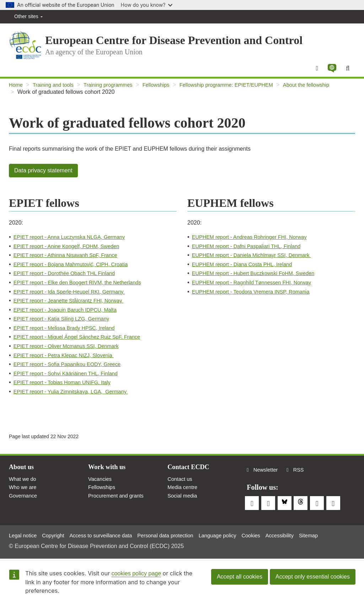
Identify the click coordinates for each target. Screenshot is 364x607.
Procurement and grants (119, 504)
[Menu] (314, 72)
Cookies (273, 535)
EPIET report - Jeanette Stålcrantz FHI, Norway (74, 305)
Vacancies (101, 485)
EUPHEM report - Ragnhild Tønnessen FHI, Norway (258, 287)
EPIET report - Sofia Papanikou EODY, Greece (73, 369)
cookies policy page (136, 573)
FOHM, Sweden (110, 251)
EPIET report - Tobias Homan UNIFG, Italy (67, 387)
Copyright (57, 535)
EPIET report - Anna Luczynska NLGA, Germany (75, 241)
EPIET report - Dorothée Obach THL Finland (69, 278)
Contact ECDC (190, 472)
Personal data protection (180, 535)
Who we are (24, 494)
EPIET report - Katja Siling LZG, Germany (66, 323)
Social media (184, 504)
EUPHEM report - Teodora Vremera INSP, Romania (257, 296)
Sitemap (335, 535)
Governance (24, 504)
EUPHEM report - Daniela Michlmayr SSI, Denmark (258, 260)
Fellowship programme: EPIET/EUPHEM (244, 89)
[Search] (347, 72)
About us (23, 472)
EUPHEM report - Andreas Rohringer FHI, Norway (255, 241)
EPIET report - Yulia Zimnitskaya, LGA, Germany (77, 396)
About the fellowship (43, 96)
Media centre (184, 494)
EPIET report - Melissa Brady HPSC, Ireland (69, 332)
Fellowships (168, 89)
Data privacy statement (43, 175)
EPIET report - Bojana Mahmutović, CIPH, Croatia (77, 269)
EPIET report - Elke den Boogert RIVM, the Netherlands (84, 287)
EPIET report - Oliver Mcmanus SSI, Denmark (71, 351)
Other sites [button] (28, 16)
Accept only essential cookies (313, 577)
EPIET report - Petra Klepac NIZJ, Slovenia (69, 360)
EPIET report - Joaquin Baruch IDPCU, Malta (70, 314)
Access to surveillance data (109, 535)
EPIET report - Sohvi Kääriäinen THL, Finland (71, 378)
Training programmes (116, 89)
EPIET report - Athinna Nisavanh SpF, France (71, 260)
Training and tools (57, 89)
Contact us (181, 485)
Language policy (237, 535)
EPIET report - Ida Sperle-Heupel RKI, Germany (75, 296)
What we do (24, 485)
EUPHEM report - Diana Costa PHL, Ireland (247, 269)
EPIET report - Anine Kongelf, (52, 251)
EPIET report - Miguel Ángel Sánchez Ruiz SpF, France (83, 341)
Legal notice (24, 535)
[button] (330, 72)
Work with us (109, 472)
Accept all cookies (240, 577)
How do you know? (147, 5)
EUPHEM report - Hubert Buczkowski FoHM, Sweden (259, 278)
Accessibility (304, 535)
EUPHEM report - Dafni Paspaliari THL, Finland (252, 251)
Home (17, 89)
